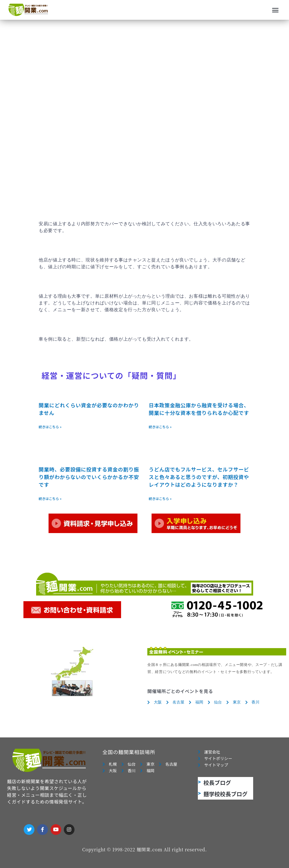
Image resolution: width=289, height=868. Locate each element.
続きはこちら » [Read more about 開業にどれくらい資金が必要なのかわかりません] (50, 427)
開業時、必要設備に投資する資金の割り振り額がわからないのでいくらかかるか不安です (89, 477)
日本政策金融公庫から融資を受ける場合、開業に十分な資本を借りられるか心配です (199, 409)
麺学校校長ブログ (225, 795)
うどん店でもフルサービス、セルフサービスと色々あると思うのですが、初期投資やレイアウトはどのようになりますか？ (199, 477)
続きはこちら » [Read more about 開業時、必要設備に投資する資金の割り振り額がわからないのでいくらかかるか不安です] (50, 498)
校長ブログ (217, 784)
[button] (275, 10)
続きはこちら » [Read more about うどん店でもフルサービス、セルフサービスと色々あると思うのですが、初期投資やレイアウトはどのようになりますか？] (160, 498)
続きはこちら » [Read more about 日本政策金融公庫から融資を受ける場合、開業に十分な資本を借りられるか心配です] (160, 427)
